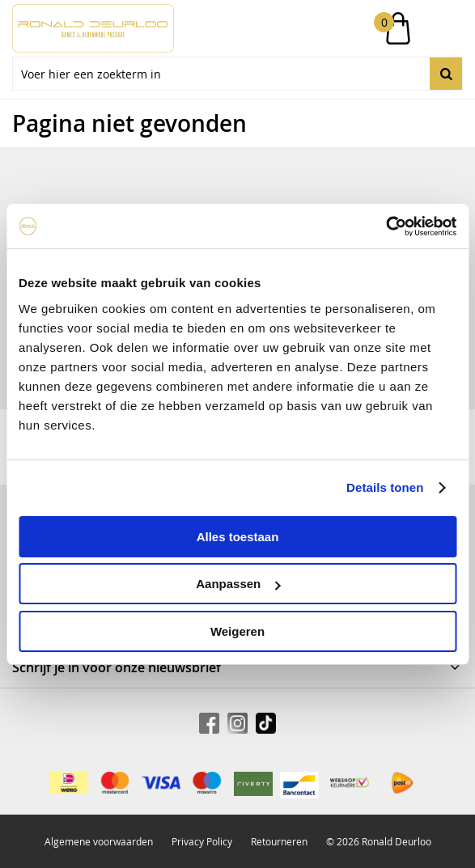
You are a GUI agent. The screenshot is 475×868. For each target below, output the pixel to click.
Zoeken (446, 74)
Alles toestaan (238, 537)
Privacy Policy (202, 841)
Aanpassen (238, 584)
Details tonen (385, 487)
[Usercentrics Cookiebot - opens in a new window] (386, 227)
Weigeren (237, 631)
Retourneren (279, 841)
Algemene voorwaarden (99, 841)
